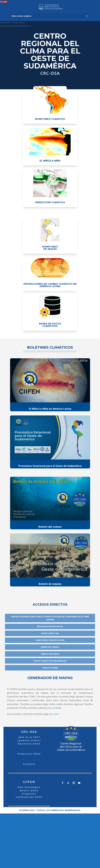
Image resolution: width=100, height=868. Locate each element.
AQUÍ (56, 714)
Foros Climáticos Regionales (50, 661)
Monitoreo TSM (50, 633)
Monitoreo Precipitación (50, 640)
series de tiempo (50, 647)
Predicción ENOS (50, 654)
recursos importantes (50, 626)
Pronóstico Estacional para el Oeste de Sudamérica (50, 466)
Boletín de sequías (50, 584)
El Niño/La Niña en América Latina (50, 409)
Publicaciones (50, 668)
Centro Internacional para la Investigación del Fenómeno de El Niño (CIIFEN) (50, 618)
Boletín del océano (50, 527)
